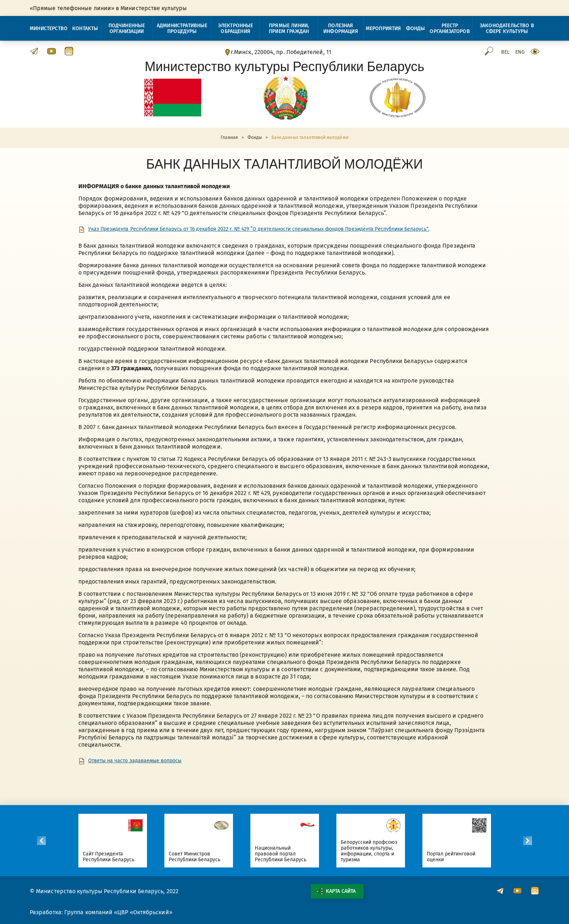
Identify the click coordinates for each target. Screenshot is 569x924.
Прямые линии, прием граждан (289, 28)
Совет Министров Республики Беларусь (195, 857)
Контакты (85, 28)
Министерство (49, 28)
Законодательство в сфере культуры (507, 28)
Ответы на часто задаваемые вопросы (135, 761)
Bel (505, 52)
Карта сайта (336, 891)
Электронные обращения (236, 28)
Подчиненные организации (127, 28)
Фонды (416, 28)
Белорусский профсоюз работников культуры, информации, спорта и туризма (369, 851)
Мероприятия (384, 28)
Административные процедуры (182, 28)
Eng (520, 52)
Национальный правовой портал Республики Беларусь (281, 854)
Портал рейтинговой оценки (451, 857)
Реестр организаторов (450, 28)
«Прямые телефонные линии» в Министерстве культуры (108, 8)
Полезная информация (341, 28)
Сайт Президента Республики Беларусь (109, 857)
